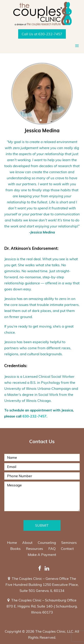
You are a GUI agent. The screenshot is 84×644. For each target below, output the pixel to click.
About (27, 543)
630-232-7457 (34, 416)
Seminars (69, 543)
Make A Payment (42, 555)
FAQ (52, 549)
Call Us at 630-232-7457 (42, 34)
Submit (42, 525)
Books (15, 549)
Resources (34, 549)
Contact (67, 549)
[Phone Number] (42, 476)
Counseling (47, 543)
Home (12, 543)
